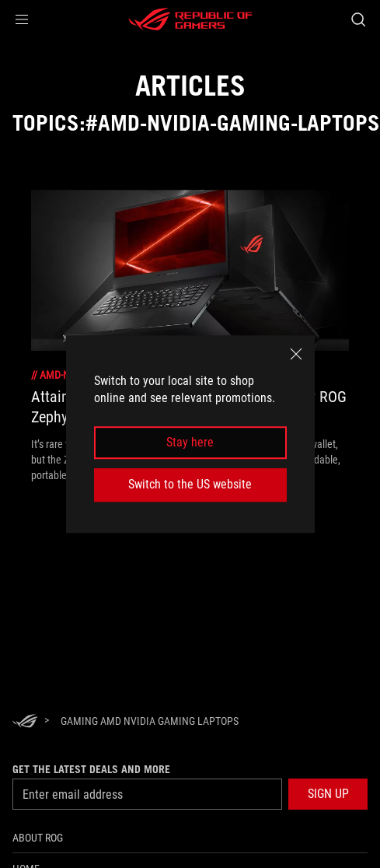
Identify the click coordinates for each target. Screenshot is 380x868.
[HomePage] (25, 722)
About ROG (38, 838)
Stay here (190, 442)
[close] (296, 354)
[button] (22, 19)
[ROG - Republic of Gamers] (190, 19)
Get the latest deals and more (91, 769)
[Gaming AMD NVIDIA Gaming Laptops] (150, 721)
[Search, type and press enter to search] (358, 19)
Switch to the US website (190, 484)
